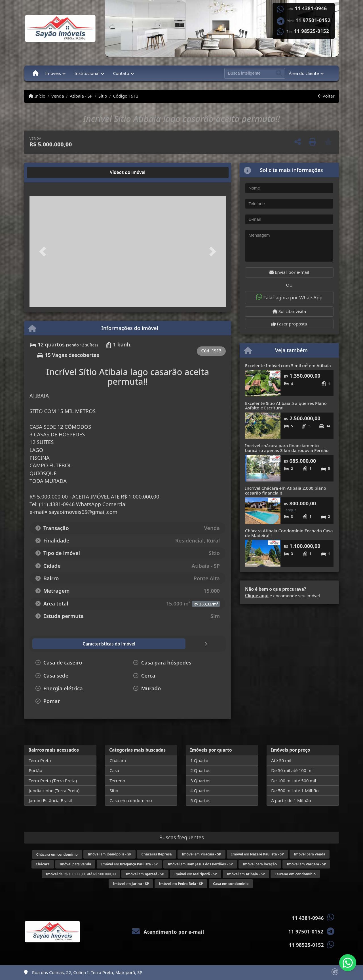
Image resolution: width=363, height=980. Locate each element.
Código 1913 (126, 96)
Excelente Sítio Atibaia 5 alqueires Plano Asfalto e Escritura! (286, 406)
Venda (58, 96)
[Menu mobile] (36, 73)
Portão (35, 770)
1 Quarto (199, 760)
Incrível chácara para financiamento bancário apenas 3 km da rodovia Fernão (287, 448)
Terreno (117, 781)
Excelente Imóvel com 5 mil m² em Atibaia (288, 365)
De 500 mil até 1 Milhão (295, 790)
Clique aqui (257, 596)
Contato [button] (121, 73)
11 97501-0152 (313, 20)
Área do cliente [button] (304, 73)
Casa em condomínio (131, 800)
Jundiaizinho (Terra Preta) (54, 790)
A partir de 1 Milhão (291, 800)
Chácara (118, 760)
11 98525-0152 (312, 31)
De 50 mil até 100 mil (292, 770)
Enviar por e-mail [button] (289, 272)
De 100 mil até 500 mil (294, 781)
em (109, 854)
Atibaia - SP (81, 96)
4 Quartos (200, 790)
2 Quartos (200, 770)
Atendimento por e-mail (168, 932)
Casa (114, 770)
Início (37, 96)
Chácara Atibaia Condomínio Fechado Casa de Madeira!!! (289, 533)
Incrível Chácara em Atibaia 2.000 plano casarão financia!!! (286, 490)
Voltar (326, 96)
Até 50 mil (281, 760)
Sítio (103, 96)
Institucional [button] (87, 73)
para (310, 854)
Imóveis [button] (53, 73)
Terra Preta (40, 760)
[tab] (49, 173)
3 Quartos (200, 781)
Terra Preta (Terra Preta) (53, 781)
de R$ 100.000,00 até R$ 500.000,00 (81, 874)
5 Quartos (200, 800)
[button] (44, 252)
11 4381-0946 (311, 9)
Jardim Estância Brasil (50, 800)
